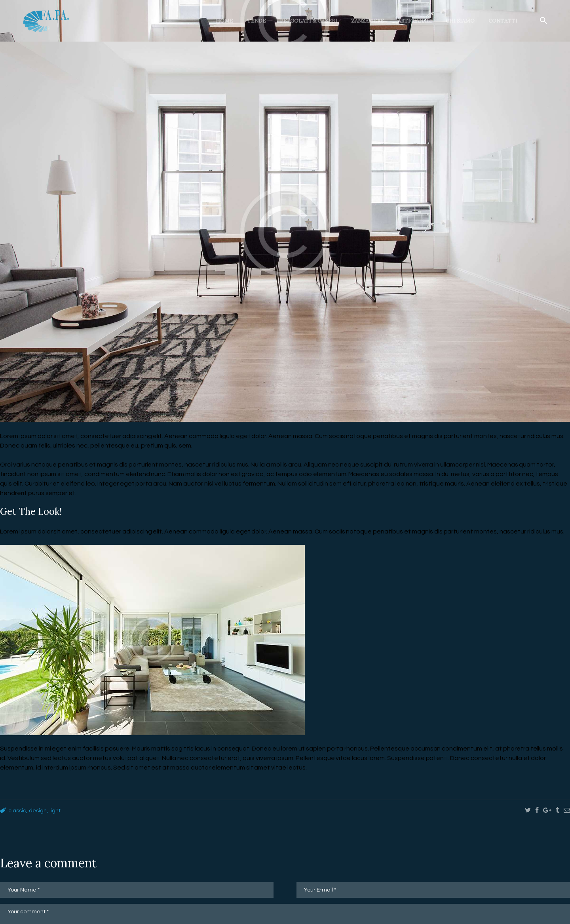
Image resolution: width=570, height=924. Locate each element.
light (60, 810)
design (41, 810)
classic (18, 810)
